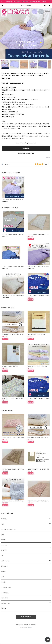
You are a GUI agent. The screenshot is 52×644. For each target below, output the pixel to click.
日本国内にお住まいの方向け (26, 153)
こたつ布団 (4, 566)
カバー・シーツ (5, 561)
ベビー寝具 (5, 598)
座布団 (3, 571)
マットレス (4, 545)
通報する (48, 158)
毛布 (3, 524)
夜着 (3, 535)
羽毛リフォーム (5, 603)
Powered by (26, 627)
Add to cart (26, 148)
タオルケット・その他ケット (9, 529)
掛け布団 (4, 519)
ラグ (3, 577)
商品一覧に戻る (26, 617)
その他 (3, 582)
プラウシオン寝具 (6, 587)
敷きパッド (4, 550)
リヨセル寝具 (5, 593)
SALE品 (4, 608)
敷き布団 (4, 540)
